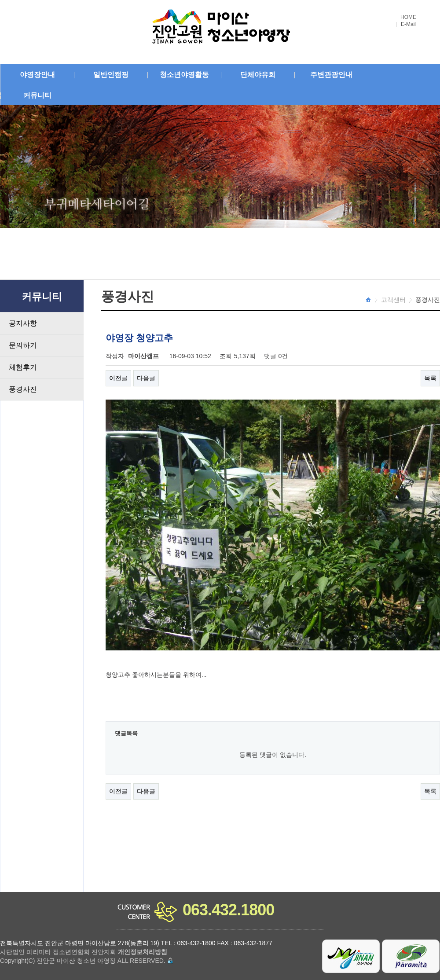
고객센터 (393, 300)
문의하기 (23, 345)
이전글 (118, 378)
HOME (408, 17)
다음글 (146, 378)
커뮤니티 (37, 95)
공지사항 (23, 323)
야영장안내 (37, 75)
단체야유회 (258, 75)
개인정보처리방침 (143, 952)
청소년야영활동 (184, 75)
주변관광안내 (331, 75)
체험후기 (23, 367)
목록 (430, 378)
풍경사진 (23, 389)
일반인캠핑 (111, 75)
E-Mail (408, 24)
